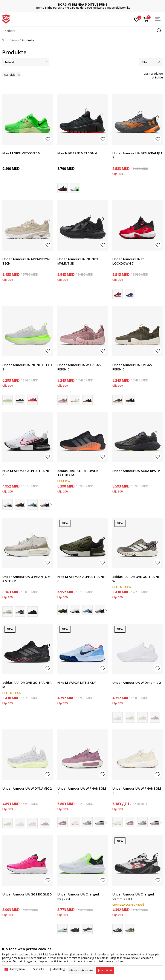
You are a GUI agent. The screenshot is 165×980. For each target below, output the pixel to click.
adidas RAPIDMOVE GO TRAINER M (27, 685)
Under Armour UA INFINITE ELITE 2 (27, 367)
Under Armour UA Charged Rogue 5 (78, 896)
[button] (82, 31)
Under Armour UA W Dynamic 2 (137, 682)
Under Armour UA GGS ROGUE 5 (27, 894)
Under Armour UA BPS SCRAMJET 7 (137, 155)
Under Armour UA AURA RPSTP (136, 471)
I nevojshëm (17, 969)
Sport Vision (10, 40)
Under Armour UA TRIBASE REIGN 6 (133, 367)
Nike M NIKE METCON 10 (21, 153)
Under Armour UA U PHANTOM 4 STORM (26, 579)
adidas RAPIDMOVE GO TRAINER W (137, 579)
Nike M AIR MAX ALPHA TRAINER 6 (27, 473)
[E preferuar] (137, 19)
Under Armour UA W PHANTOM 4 (82, 790)
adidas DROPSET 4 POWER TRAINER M (78, 473)
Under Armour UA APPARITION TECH (26, 261)
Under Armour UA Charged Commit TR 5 (133, 896)
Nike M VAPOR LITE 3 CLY (77, 682)
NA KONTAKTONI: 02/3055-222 (83, 6)
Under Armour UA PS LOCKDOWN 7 (128, 261)
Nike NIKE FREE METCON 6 (77, 153)
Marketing (59, 969)
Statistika (39, 969)
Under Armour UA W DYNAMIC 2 (27, 788)
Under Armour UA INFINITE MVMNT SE (78, 261)
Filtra (151, 62)
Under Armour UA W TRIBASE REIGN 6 (80, 367)
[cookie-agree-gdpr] (105, 970)
